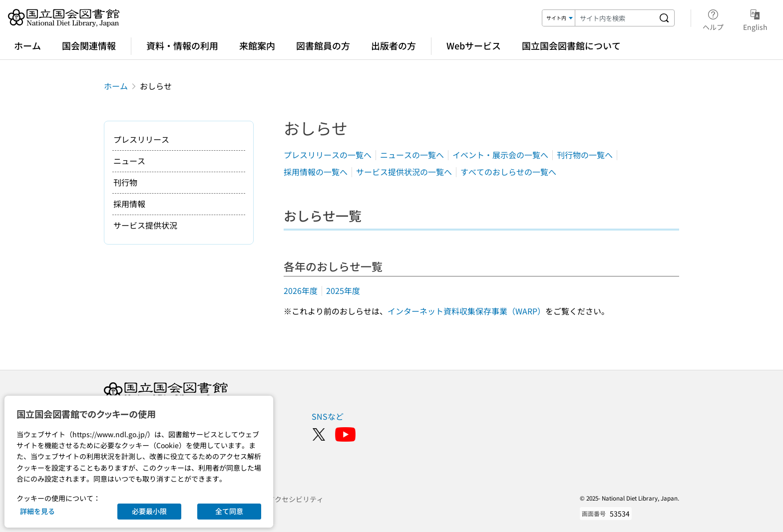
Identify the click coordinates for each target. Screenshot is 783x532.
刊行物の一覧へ (585, 155)
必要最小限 (149, 511)
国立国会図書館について (571, 45)
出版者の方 (393, 45)
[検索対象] (559, 18)
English (755, 18)
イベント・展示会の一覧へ (500, 155)
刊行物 (125, 182)
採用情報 (129, 204)
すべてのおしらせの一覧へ (508, 172)
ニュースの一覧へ (412, 155)
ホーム (27, 45)
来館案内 (257, 45)
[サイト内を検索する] (664, 18)
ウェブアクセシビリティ (285, 499)
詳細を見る (37, 511)
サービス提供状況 (145, 225)
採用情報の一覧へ (316, 172)
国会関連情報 (89, 45)
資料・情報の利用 (182, 45)
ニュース (129, 161)
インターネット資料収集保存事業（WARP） (466, 311)
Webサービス (474, 45)
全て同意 (229, 511)
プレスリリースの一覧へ (328, 155)
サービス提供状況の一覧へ (404, 172)
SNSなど (328, 416)
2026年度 (301, 290)
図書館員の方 (323, 45)
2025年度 (343, 290)
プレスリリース (141, 139)
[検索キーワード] (615, 18)
